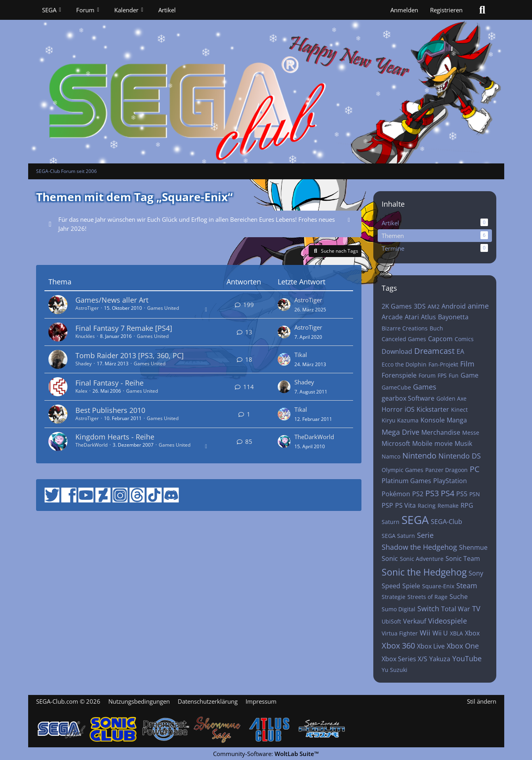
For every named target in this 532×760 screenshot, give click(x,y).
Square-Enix (438, 586)
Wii (425, 633)
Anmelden (404, 10)
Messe (471, 433)
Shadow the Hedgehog (419, 547)
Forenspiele (399, 375)
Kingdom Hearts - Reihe (115, 437)
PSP (387, 505)
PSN (475, 494)
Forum (427, 375)
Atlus (428, 317)
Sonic (390, 558)
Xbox (472, 633)
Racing (427, 506)
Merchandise (441, 432)
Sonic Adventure (422, 559)
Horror (392, 409)
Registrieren (446, 10)
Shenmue (473, 547)
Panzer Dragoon (447, 470)
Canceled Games (404, 339)
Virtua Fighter (400, 633)
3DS (420, 306)
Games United (163, 308)
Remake (448, 506)
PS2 (418, 494)
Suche (459, 597)
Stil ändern (482, 701)
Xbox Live (431, 646)
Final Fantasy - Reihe (109, 383)
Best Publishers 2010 (110, 410)
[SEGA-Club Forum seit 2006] (266, 82)
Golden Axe (451, 398)
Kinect (459, 410)
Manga (457, 420)
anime (478, 306)
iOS (410, 409)
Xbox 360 (398, 646)
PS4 (447, 493)
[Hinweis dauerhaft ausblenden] (349, 219)
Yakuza (440, 659)
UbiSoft (391, 621)
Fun (454, 375)
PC (475, 469)
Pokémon (396, 494)
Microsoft (396, 443)
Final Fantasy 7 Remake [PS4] (124, 328)
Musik (463, 443)
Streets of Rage (427, 597)
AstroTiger (87, 308)
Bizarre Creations (405, 328)
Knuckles (85, 336)
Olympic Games (402, 470)
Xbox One (463, 646)
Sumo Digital (399, 609)
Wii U (440, 633)
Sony (476, 573)
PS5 (462, 494)
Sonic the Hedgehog (424, 572)
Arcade (392, 317)
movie (444, 443)
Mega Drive (400, 432)
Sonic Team (463, 558)
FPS (442, 375)
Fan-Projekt (443, 364)
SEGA (415, 520)
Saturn (391, 522)
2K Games (397, 306)
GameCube (396, 387)
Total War (456, 609)
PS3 (432, 493)
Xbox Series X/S (404, 659)
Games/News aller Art (112, 300)
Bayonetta (453, 317)
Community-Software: (266, 754)
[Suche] (482, 10)
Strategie (394, 597)
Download (397, 351)
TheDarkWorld (91, 445)
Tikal (301, 355)
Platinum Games (406, 481)
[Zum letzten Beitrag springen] (284, 305)
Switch (428, 608)
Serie (425, 535)
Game (470, 375)
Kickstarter (433, 409)
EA (460, 351)
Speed (391, 586)
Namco (391, 456)
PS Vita (405, 505)
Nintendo (419, 456)
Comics (464, 339)
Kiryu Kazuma (400, 420)
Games (425, 387)
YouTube (467, 658)
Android (454, 306)
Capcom (440, 339)
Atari (412, 317)
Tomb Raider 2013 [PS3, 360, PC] (130, 355)
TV (476, 608)
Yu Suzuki (395, 670)
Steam (467, 585)
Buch (436, 328)
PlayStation (450, 481)
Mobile (422, 443)
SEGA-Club (447, 522)
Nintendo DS (460, 456)
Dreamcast (434, 351)
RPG (467, 505)
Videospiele (447, 621)
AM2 (434, 306)
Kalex (81, 391)
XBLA (456, 633)
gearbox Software (408, 398)
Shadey (84, 364)
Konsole (433, 420)
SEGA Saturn (398, 536)
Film (467, 364)
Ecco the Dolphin (404, 364)
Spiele (411, 586)
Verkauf (415, 621)
